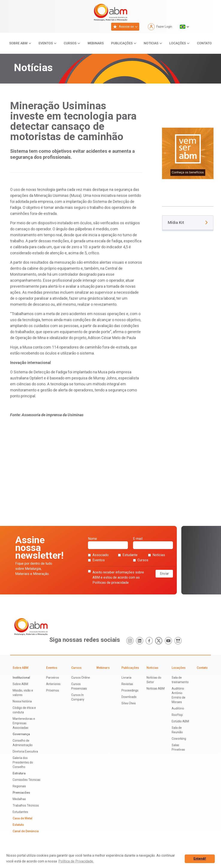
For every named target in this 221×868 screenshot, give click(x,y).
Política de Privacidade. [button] (76, 861)
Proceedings (130, 690)
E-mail (153, 543)
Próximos (53, 690)
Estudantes (20, 812)
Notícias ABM (156, 688)
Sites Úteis (129, 703)
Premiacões (21, 793)
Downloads (129, 697)
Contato (204, 43)
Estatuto (18, 825)
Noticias (151, 43)
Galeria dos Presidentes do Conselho (23, 762)
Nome (108, 543)
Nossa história (22, 701)
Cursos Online (81, 678)
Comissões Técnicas (26, 780)
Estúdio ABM (180, 721)
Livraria (126, 678)
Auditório (178, 708)
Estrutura (19, 773)
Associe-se (123, 27)
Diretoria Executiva (25, 751)
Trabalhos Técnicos (26, 805)
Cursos (70, 43)
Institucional (21, 678)
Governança (21, 734)
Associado (98, 555)
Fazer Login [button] (160, 27)
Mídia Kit (188, 222)
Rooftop (177, 715)
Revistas (127, 684)
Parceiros (53, 678)
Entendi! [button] (200, 859)
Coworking (179, 739)
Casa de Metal (23, 818)
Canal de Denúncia (26, 831)
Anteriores (53, 684)
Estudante (128, 555)
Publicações (122, 43)
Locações (178, 43)
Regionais (19, 786)
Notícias (157, 555)
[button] (184, 27)
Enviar (164, 574)
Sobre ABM (18, 43)
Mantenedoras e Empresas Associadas (24, 723)
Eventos (46, 43)
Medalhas (19, 799)
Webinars (96, 43)
